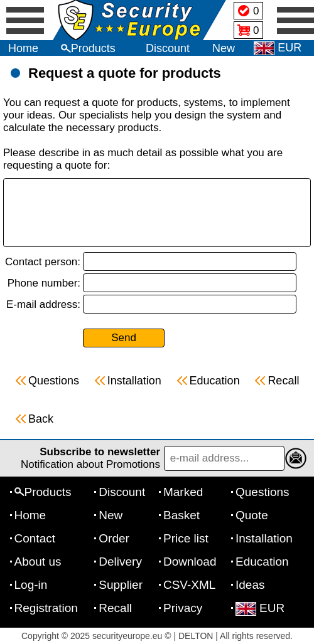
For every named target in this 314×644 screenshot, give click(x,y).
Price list (186, 538)
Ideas (250, 585)
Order (114, 538)
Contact (35, 538)
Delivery (120, 562)
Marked (183, 492)
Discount (168, 48)
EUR (260, 608)
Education (262, 562)
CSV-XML (189, 585)
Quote (252, 515)
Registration (46, 608)
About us (38, 562)
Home (23, 48)
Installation (264, 538)
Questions (263, 492)
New (224, 48)
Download (190, 562)
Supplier (121, 585)
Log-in (31, 585)
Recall (115, 608)
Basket (181, 515)
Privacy (183, 608)
